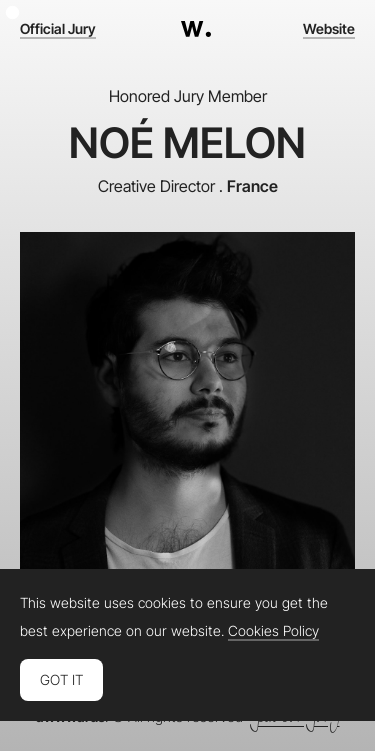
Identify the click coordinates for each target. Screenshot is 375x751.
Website (329, 29)
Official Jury (58, 29)
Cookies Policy (273, 631)
